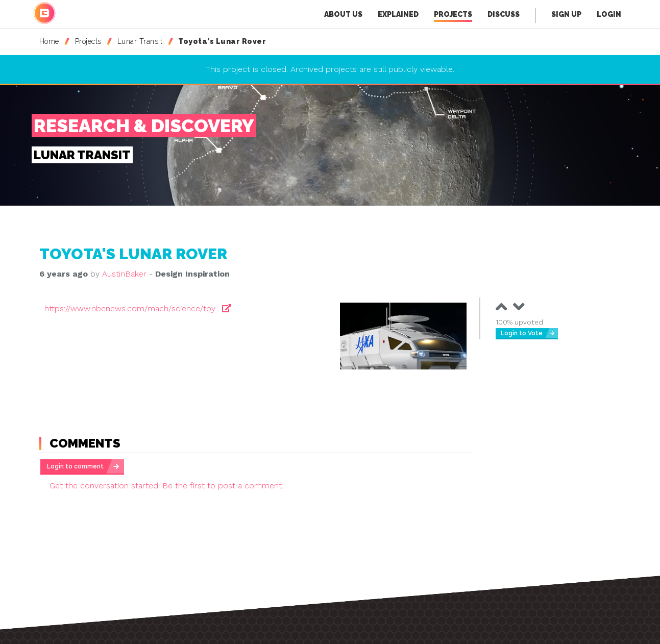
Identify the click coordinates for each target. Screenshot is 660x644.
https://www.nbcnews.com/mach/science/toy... (138, 308)
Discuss (504, 14)
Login (609, 14)
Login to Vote (522, 333)
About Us (343, 14)
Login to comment (75, 466)
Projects (453, 16)
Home (49, 41)
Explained (398, 14)
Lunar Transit (140, 41)
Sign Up (566, 14)
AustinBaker (124, 274)
